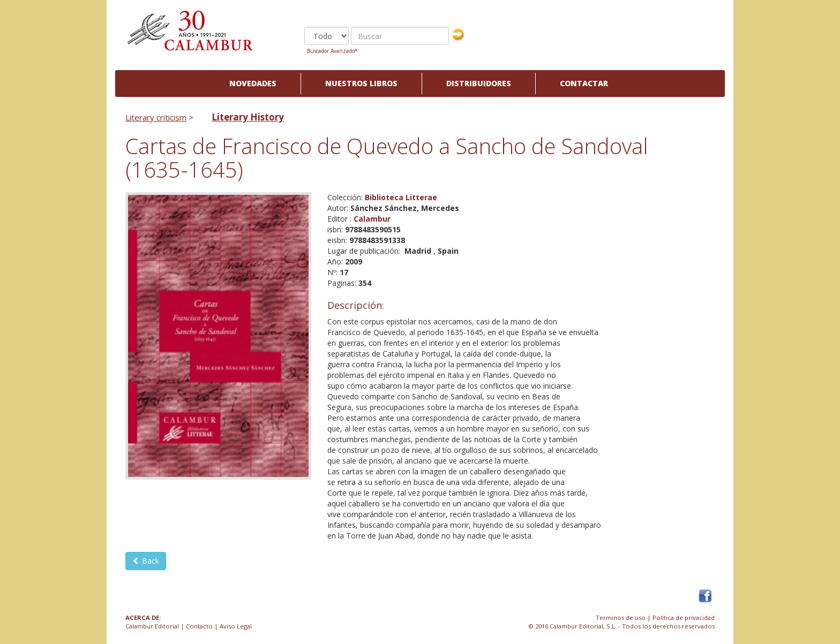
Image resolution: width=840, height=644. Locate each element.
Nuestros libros (361, 83)
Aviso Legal (236, 626)
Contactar (584, 83)
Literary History (248, 117)
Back (146, 561)
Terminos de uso (621, 618)
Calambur (372, 219)
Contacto (199, 626)
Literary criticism (156, 117)
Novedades (253, 83)
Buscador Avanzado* (332, 51)
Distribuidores (479, 83)
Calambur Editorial (152, 626)
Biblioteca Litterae (401, 197)
